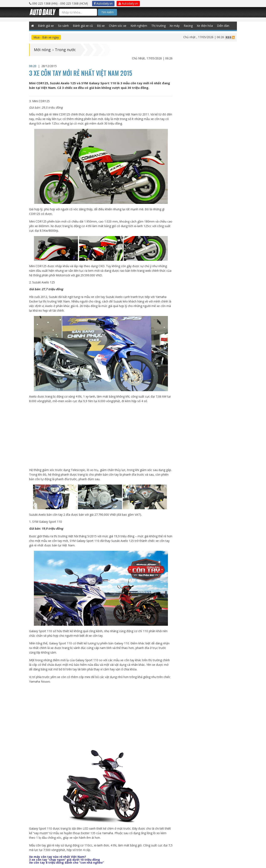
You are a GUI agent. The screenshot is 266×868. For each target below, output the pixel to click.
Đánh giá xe (46, 26)
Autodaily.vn (103, 3)
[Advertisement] (101, 436)
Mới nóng (42, 50)
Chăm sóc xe (118, 26)
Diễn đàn (223, 26)
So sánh (63, 26)
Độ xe (101, 26)
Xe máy (175, 26)
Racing (188, 26)
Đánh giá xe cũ (83, 26)
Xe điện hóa (205, 26)
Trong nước (65, 50)
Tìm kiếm (107, 12)
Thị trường (158, 26)
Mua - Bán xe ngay (46, 37)
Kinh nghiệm (139, 26)
